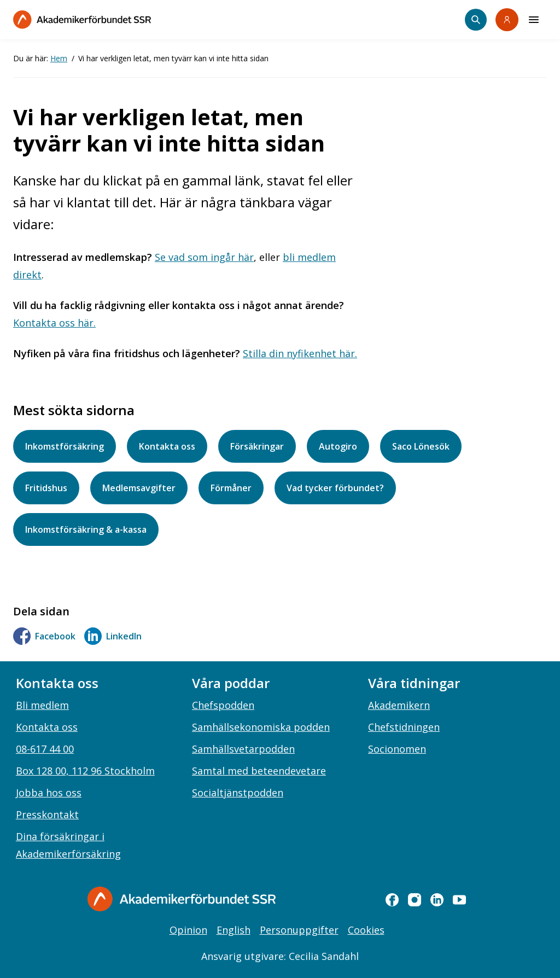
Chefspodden (223, 705)
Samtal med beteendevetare (259, 771)
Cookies (366, 930)
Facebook (44, 636)
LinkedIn (113, 636)
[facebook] (392, 900)
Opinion (188, 930)
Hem (59, 58)
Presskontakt (47, 814)
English (234, 930)
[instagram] (415, 900)
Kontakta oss (47, 727)
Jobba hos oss (49, 793)
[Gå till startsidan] (182, 899)
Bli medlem (42, 705)
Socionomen (397, 749)
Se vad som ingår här (204, 257)
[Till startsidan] (82, 19)
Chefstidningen (404, 727)
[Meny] (534, 20)
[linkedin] (437, 900)
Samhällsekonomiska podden (261, 727)
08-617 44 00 (45, 749)
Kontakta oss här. (54, 323)
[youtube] (459, 900)
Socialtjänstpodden (238, 793)
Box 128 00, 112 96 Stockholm (85, 771)
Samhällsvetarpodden (243, 749)
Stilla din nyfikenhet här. (300, 353)
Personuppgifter (299, 930)
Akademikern (399, 705)
